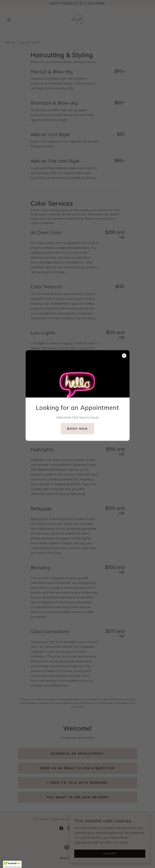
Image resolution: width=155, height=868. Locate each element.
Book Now (77, 429)
